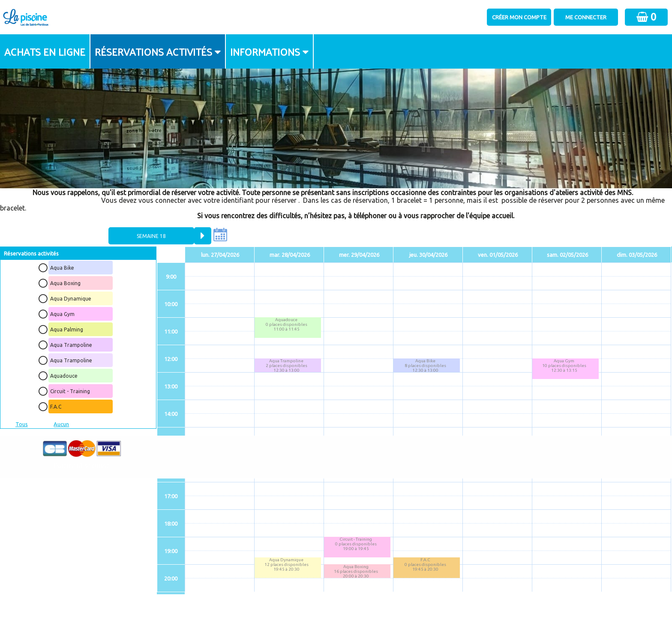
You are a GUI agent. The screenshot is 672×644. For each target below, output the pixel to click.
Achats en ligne (45, 51)
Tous (22, 424)
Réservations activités (153, 51)
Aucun (61, 424)
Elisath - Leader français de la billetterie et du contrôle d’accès (336, 621)
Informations (265, 51)
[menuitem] (45, 51)
